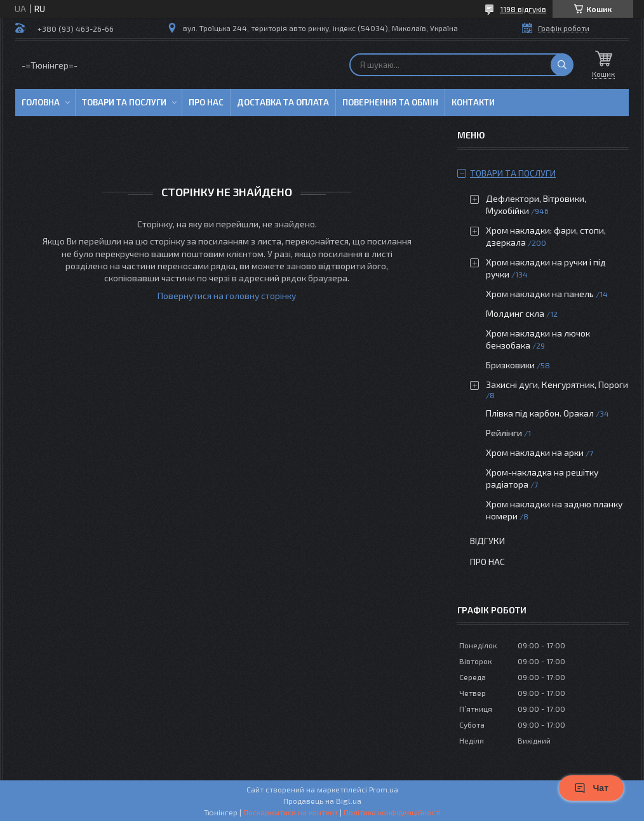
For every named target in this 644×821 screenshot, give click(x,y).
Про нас (206, 102)
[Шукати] (562, 65)
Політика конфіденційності (392, 812)
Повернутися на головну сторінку (227, 296)
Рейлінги (504, 433)
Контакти (473, 102)
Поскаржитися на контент (291, 812)
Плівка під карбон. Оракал (540, 413)
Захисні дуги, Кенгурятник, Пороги (557, 384)
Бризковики (510, 365)
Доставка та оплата (283, 102)
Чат (591, 788)
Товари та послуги (124, 102)
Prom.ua (384, 789)
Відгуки (487, 541)
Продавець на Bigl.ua (322, 801)
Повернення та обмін (390, 102)
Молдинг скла (515, 313)
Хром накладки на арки (535, 452)
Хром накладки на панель (540, 294)
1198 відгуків (523, 9)
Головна (41, 102)
